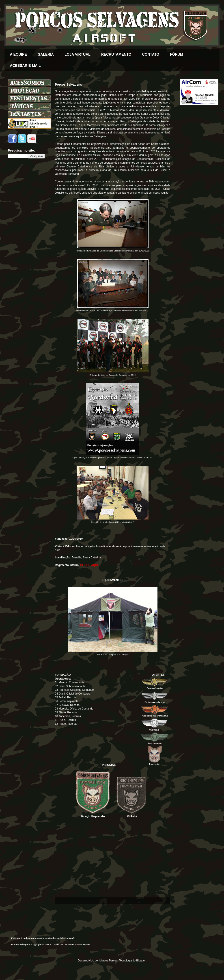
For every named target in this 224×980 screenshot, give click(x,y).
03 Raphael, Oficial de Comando (74, 690)
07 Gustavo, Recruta (67, 705)
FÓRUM (177, 54)
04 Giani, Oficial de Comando (72, 694)
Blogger (141, 961)
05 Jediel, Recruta (66, 697)
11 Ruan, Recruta (65, 720)
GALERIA (46, 54)
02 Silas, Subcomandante (70, 686)
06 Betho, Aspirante (67, 701)
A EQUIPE (18, 54)
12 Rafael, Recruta (66, 724)
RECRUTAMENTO (116, 54)
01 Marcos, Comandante (70, 682)
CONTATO (151, 54)
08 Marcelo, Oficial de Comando (74, 709)
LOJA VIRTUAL (78, 54)
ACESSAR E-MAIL (25, 66)
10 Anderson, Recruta (68, 716)
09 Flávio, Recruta (66, 712)
